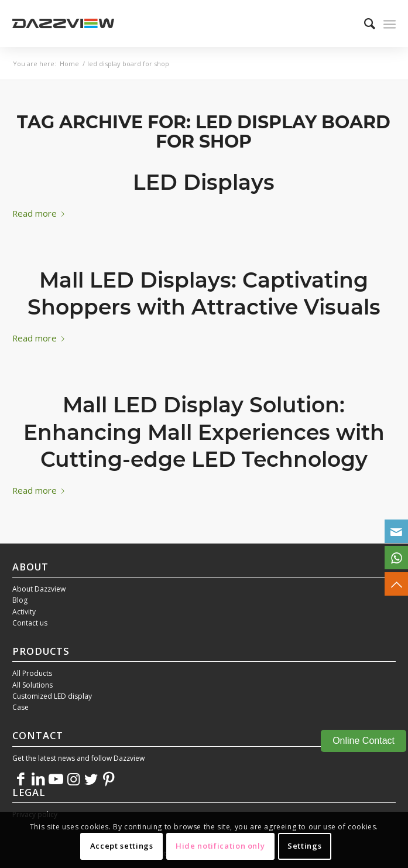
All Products (32, 673)
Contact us (30, 623)
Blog (20, 600)
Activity (24, 612)
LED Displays (204, 182)
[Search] (364, 23)
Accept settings (122, 846)
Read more (41, 213)
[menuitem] (364, 23)
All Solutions (32, 685)
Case (20, 707)
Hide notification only (220, 846)
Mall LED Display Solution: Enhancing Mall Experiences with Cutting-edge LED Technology (204, 432)
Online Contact (364, 741)
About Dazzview (39, 589)
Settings (304, 846)
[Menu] (390, 23)
